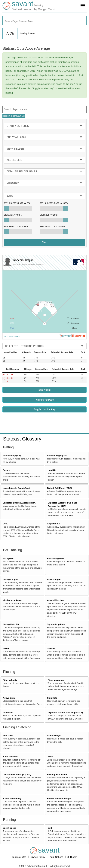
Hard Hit (52, 470)
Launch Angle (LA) (57, 455)
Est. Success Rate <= (54, 203)
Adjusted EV (54, 524)
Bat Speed (8, 558)
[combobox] (44, 21)
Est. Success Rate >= (17, 203)
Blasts (6, 648)
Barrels (7, 470)
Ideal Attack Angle (12, 600)
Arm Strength (54, 735)
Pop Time (8, 735)
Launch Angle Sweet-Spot (16, 488)
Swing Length (10, 579)
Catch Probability (12, 798)
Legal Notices (56, 857)
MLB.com (72, 857)
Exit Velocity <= (53, 227)
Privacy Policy (38, 857)
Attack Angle (54, 579)
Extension (8, 712)
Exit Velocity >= (16, 227)
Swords (51, 648)
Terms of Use (19, 857)
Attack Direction (56, 600)
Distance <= (50, 215)
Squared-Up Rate (56, 624)
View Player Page (45, 400)
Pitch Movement (56, 680)
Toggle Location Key (44, 409)
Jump (50, 757)
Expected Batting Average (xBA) (20, 503)
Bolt (50, 828)
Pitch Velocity (10, 680)
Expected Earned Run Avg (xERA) (65, 712)
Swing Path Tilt (11, 624)
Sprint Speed (10, 828)
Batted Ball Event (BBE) (60, 488)
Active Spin (9, 698)
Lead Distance (11, 757)
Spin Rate (52, 698)
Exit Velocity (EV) (12, 455)
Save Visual (44, 390)
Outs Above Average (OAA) (17, 774)
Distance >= (13, 215)
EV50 (6, 524)
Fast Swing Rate (56, 558)
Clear (45, 242)
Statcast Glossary (22, 439)
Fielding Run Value (57, 774)
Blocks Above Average (59, 798)
